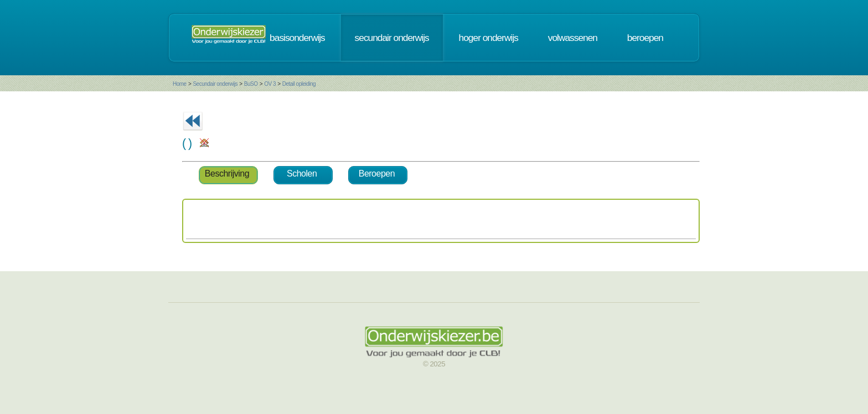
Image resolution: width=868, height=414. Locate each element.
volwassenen (573, 38)
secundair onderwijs (392, 38)
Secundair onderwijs (215, 84)
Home (180, 84)
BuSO (251, 84)
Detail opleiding (299, 84)
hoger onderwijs (489, 38)
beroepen (645, 38)
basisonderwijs (297, 38)
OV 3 (270, 84)
